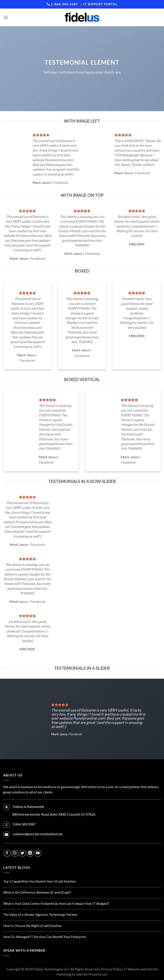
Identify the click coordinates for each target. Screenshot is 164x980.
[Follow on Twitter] (23, 853)
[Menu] (6, 17)
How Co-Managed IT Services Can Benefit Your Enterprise (45, 937)
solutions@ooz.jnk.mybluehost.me (38, 834)
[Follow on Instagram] (15, 853)
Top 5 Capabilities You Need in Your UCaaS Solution (40, 881)
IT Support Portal (100, 4)
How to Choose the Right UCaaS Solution (32, 926)
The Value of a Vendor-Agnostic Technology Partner (40, 915)
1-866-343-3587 (62, 4)
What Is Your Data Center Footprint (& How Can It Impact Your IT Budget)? (56, 903)
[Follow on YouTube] (38, 853)
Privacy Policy (111, 969)
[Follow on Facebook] (7, 853)
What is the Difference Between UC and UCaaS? (37, 892)
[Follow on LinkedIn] (30, 853)
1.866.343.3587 (24, 824)
